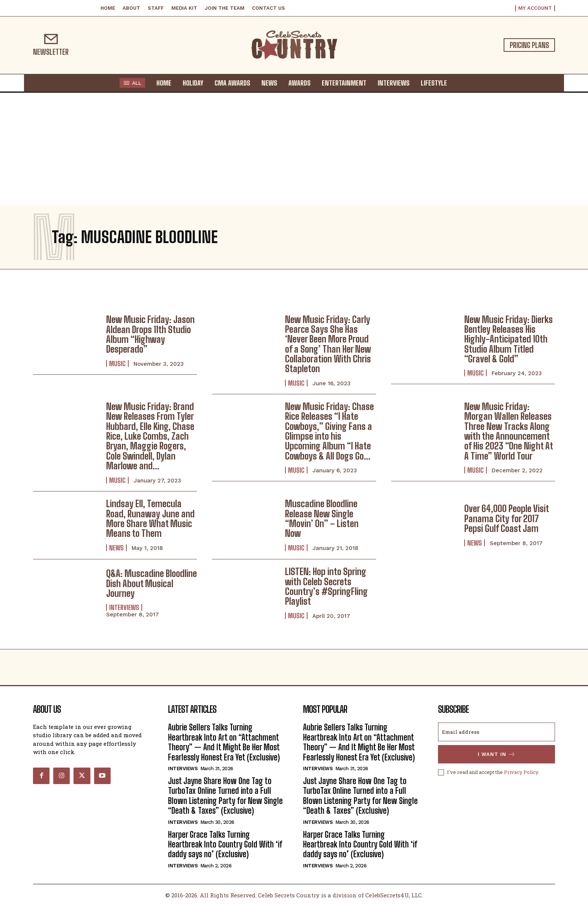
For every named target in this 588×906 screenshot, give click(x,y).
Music (117, 364)
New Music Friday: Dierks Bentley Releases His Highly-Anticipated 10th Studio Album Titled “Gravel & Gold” (508, 339)
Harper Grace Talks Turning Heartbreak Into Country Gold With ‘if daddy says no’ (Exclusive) (225, 844)
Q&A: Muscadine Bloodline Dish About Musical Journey (151, 583)
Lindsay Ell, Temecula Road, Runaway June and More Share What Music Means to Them (150, 518)
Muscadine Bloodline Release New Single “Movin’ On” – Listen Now (322, 518)
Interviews (124, 607)
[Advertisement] (294, 149)
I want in (497, 754)
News (116, 548)
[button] (460, 83)
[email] (496, 732)
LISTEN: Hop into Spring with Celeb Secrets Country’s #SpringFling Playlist (326, 586)
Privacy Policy (521, 772)
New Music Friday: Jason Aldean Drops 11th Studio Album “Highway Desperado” (150, 334)
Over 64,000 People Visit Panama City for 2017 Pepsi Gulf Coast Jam (507, 518)
